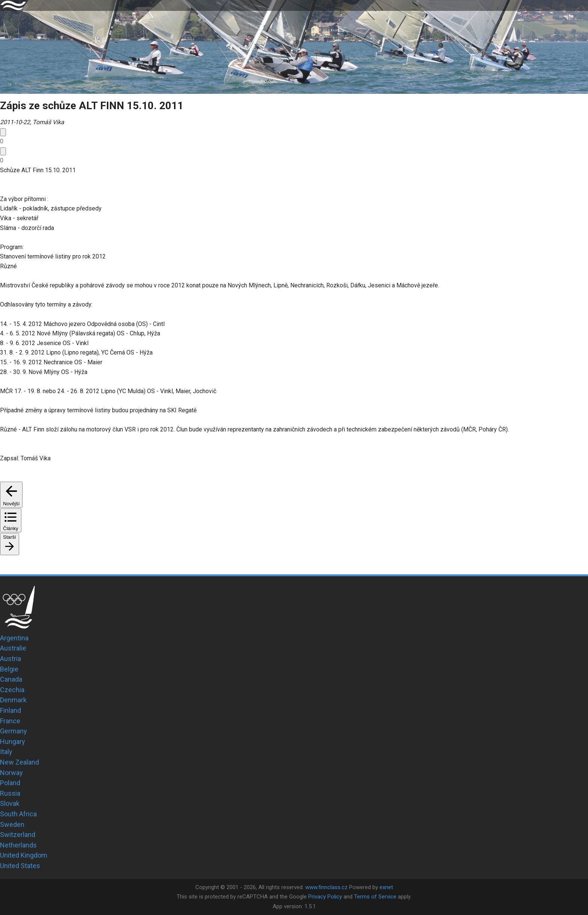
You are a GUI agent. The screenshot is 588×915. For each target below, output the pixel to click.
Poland (10, 783)
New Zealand (19, 762)
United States (20, 866)
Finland (10, 710)
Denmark (13, 700)
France (10, 721)
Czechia (12, 690)
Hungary (13, 741)
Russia (10, 793)
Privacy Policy (325, 897)
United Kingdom (24, 855)
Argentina (14, 638)
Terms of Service (375, 897)
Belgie (9, 669)
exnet (386, 887)
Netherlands (18, 845)
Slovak (10, 803)
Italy (6, 752)
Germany (13, 731)
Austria (10, 659)
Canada (11, 679)
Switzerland (18, 835)
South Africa (18, 814)
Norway (11, 773)
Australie (13, 648)
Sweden (12, 824)
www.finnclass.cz (326, 887)
